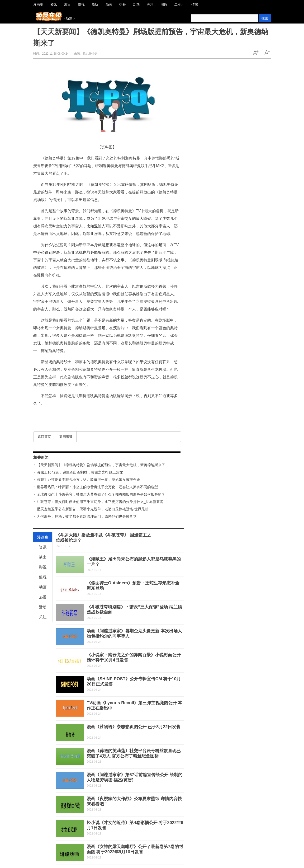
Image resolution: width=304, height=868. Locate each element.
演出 (43, 557)
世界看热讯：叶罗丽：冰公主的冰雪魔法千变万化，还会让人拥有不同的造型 (97, 487)
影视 (43, 567)
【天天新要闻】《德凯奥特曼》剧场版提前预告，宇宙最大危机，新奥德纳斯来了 (101, 465)
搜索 (265, 18)
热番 (43, 597)
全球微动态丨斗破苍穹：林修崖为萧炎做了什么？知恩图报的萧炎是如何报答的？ (101, 494)
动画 (43, 587)
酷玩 (43, 577)
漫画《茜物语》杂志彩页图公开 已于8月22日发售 (134, 727)
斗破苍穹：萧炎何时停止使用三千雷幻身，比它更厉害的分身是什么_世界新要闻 (100, 502)
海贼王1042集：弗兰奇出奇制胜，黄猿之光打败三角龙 (80, 472)
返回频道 (66, 437)
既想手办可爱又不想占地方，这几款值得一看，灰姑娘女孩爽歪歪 (88, 480)
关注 (43, 617)
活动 (43, 607)
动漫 (69, 19)
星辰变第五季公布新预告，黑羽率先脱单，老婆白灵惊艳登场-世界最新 (93, 509)
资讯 (43, 547)
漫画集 (43, 537)
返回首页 (44, 437)
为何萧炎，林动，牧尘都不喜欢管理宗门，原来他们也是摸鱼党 (87, 516)
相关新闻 (41, 457)
